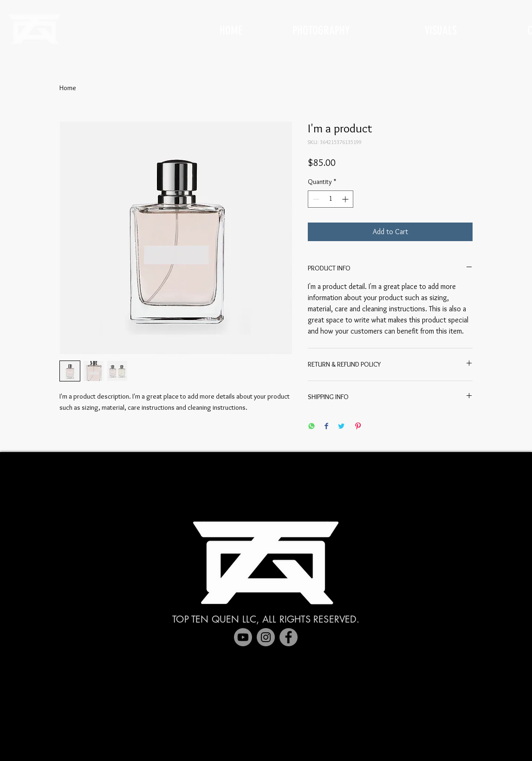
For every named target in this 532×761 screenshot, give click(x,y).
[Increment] (346, 199)
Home (68, 88)
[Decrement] (315, 199)
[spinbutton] (331, 199)
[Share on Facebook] (326, 427)
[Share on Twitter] (341, 427)
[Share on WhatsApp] (311, 427)
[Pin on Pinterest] (358, 427)
